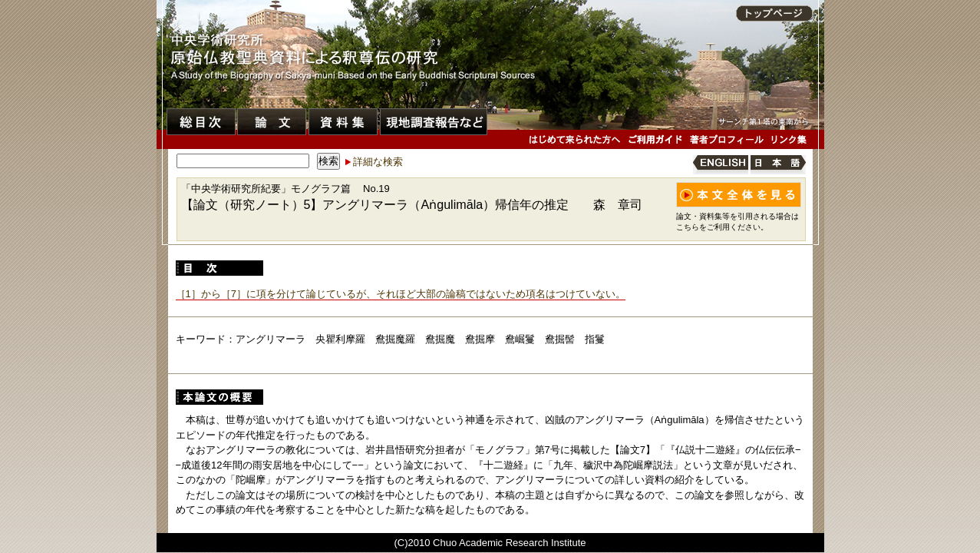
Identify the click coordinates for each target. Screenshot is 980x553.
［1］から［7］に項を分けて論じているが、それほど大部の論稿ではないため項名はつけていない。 (401, 294)
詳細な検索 (378, 162)
